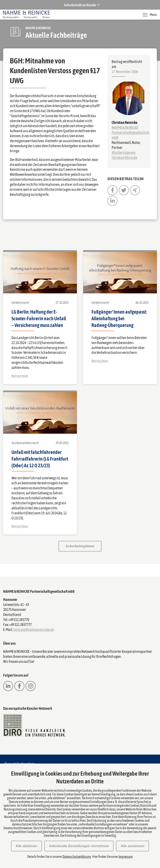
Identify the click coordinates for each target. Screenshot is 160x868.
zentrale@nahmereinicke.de (34, 630)
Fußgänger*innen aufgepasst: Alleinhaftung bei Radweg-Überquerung (119, 318)
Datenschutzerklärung (77, 857)
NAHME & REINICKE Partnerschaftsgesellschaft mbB (130, 133)
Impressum (126, 857)
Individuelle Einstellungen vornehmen (79, 846)
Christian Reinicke (124, 122)
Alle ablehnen (26, 846)
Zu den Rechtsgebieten (80, 546)
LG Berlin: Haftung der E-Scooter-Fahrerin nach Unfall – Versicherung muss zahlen (39, 318)
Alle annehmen (132, 846)
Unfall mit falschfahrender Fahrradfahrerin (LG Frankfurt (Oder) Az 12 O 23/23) (40, 459)
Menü (150, 15)
